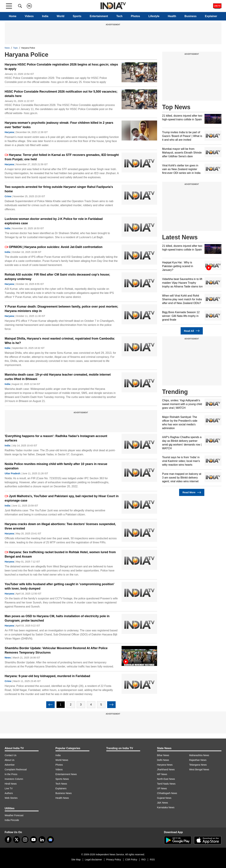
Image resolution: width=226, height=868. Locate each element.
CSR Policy (131, 860)
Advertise (10, 765)
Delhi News (163, 760)
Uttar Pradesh (13, 473)
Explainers (61, 788)
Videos (29, 16)
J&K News (163, 803)
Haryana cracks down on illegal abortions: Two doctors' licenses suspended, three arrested (60, 526)
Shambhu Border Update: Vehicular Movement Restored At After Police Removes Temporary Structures (56, 650)
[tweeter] (17, 840)
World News (62, 760)
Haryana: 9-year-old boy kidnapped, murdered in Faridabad (47, 676)
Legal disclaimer (93, 860)
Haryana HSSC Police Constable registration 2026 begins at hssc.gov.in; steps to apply (61, 67)
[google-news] (50, 840)
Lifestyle (154, 16)
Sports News (62, 779)
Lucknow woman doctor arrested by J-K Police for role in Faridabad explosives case (54, 221)
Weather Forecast (14, 815)
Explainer (211, 16)
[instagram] (25, 840)
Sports (77, 16)
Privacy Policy (114, 860)
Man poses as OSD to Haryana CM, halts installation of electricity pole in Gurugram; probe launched (57, 618)
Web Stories (11, 798)
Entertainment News (66, 774)
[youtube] (34, 840)
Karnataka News (166, 807)
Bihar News (163, 755)
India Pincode (12, 820)
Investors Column (14, 779)
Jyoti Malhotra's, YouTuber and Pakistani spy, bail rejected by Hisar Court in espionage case (62, 498)
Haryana (9, 132)
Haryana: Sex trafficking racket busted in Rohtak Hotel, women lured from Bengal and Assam (60, 554)
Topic (16, 48)
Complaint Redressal (16, 769)
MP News (162, 774)
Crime (8, 196)
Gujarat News (164, 798)
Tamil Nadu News (166, 784)
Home (13, 16)
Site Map (76, 860)
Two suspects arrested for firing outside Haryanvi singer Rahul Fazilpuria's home (59, 189)
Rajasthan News (198, 760)
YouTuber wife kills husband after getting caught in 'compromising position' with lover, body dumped (60, 586)
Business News (64, 793)
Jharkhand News (166, 769)
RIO (143, 860)
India (45, 16)
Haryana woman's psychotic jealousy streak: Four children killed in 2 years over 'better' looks (59, 125)
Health (172, 16)
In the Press (11, 774)
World (61, 16)
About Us (10, 760)
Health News (62, 798)
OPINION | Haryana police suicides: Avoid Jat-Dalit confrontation (54, 247)
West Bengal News (199, 769)
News (7, 48)
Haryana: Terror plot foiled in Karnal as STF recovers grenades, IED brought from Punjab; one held (62, 157)
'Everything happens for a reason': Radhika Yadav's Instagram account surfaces (56, 438)
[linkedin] (42, 840)
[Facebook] (8, 840)
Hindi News (11, 784)
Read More (192, 492)
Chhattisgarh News (167, 793)
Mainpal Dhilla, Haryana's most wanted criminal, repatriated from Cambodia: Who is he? (60, 341)
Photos (135, 16)
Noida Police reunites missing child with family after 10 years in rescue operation (56, 466)
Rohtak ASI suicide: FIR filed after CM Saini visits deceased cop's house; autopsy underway (57, 277)
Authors (9, 793)
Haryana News (165, 765)
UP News (162, 788)
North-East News (166, 779)
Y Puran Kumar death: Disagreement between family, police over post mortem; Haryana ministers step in (62, 309)
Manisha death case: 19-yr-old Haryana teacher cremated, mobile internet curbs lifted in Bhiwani (58, 377)
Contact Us (11, 755)
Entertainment (99, 16)
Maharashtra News (199, 755)
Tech (119, 16)
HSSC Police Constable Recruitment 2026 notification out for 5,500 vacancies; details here (61, 94)
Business (191, 16)
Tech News (61, 784)
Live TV (9, 788)
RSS (152, 860)
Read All (192, 331)
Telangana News (198, 765)
